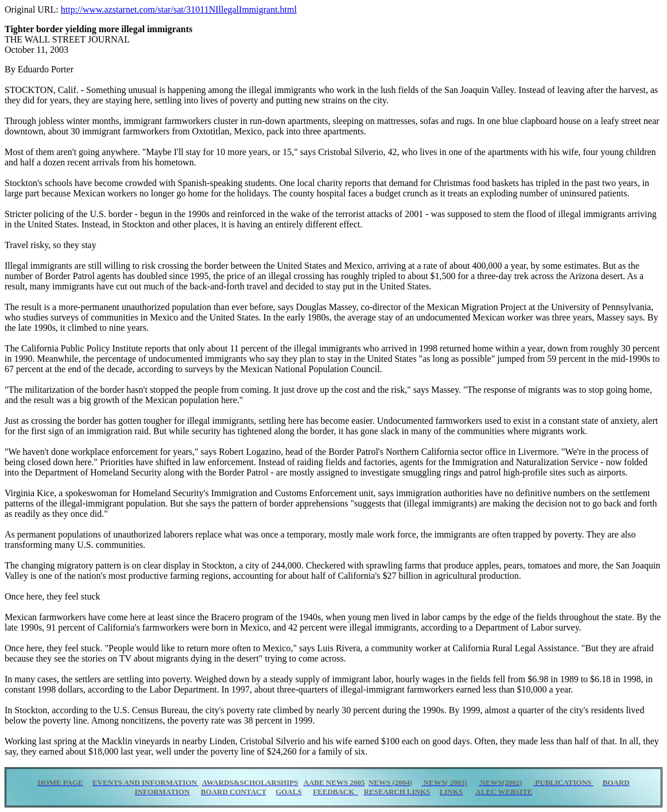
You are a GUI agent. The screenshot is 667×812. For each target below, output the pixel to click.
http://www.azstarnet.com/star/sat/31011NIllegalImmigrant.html (179, 9)
